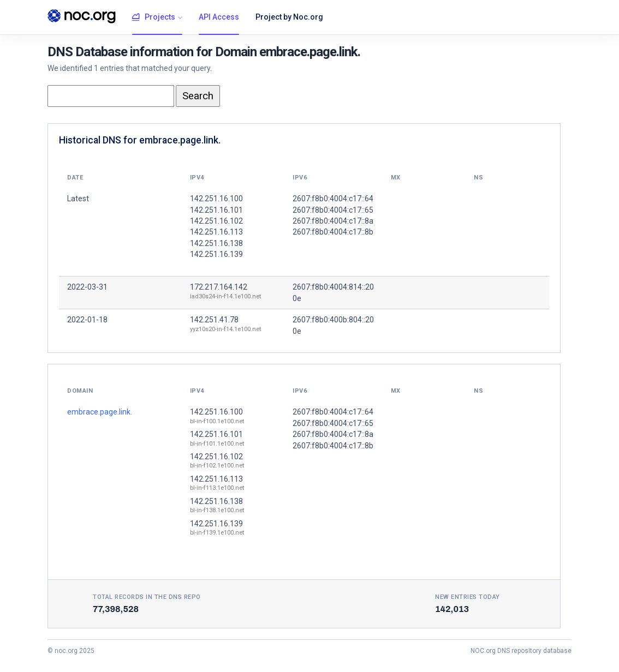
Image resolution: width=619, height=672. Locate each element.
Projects (154, 17)
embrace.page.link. (100, 412)
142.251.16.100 (216, 412)
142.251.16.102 (216, 457)
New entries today (468, 597)
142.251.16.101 (216, 434)
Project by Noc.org (289, 17)
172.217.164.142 (219, 287)
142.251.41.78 (214, 320)
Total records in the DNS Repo (147, 597)
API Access (219, 17)
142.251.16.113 (216, 479)
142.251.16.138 (216, 501)
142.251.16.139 (216, 524)
